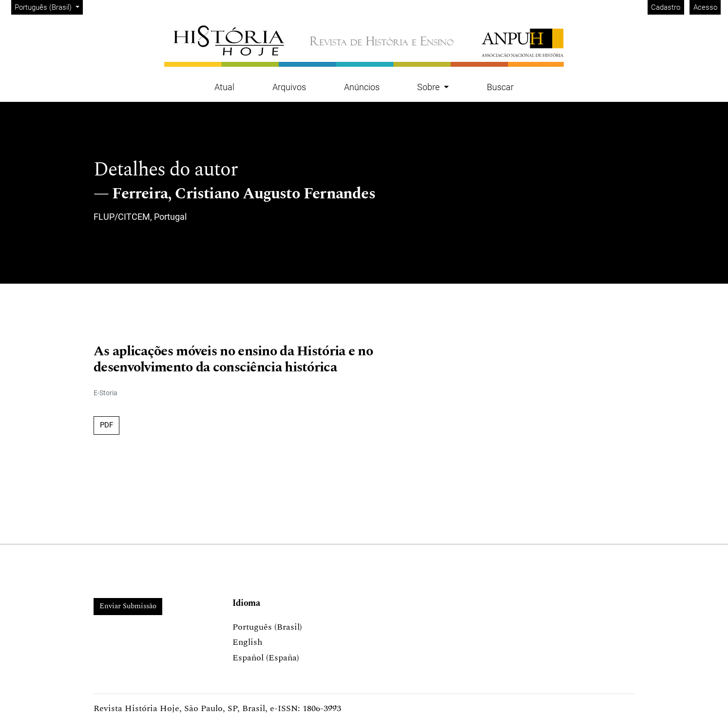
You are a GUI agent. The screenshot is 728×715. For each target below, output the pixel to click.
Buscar (500, 87)
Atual (224, 87)
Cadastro (666, 7)
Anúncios (362, 87)
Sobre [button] (429, 87)
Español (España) (266, 658)
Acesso (705, 7)
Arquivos (289, 87)
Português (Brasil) (48, 7)
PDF (106, 425)
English (247, 642)
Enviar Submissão (128, 606)
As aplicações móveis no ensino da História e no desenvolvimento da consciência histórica (233, 360)
